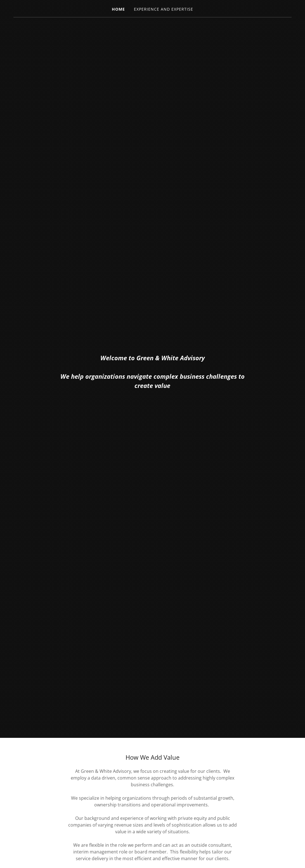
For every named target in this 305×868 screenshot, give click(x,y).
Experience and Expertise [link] (164, 9)
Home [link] (118, 9)
